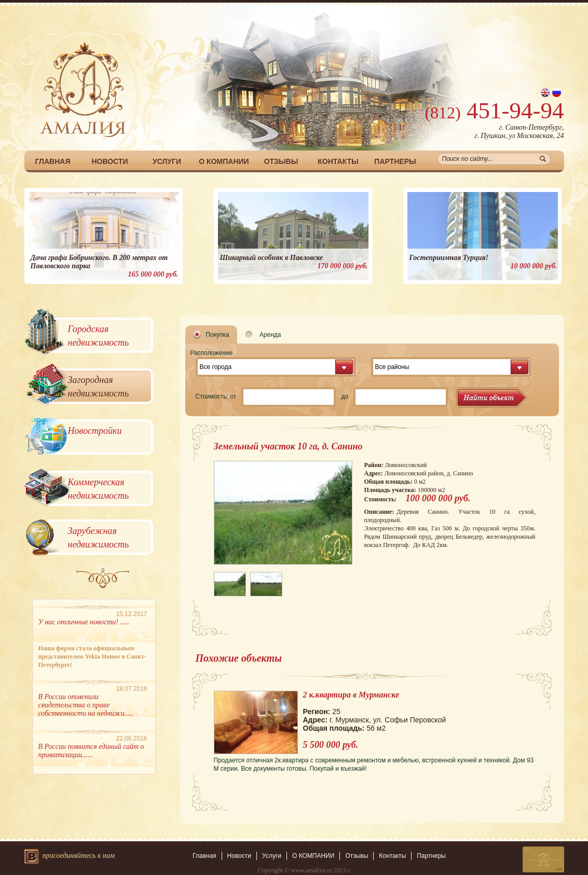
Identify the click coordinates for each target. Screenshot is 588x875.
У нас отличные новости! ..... (84, 622)
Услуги (167, 161)
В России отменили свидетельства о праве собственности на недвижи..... (86, 705)
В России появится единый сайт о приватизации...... (91, 751)
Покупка (217, 335)
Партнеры (395, 161)
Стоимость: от (216, 397)
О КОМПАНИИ (224, 161)
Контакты (338, 161)
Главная (53, 161)
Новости (110, 161)
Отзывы (281, 161)
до (345, 397)
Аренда (270, 335)
